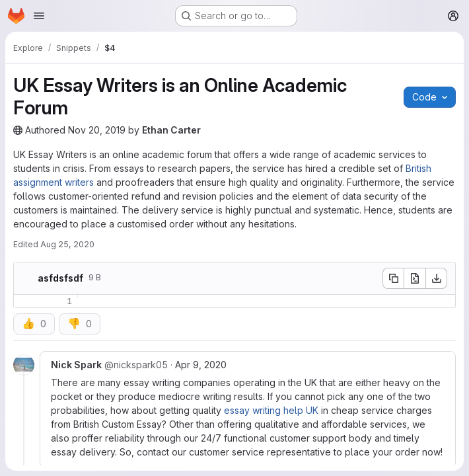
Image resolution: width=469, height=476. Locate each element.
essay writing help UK (271, 410)
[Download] (437, 278)
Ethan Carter (171, 130)
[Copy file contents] (393, 278)
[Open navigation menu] (39, 16)
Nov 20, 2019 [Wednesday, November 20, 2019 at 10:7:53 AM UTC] (97, 130)
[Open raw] (415, 278)
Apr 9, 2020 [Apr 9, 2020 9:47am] (201, 365)
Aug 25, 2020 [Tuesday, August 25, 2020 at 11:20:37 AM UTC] (67, 244)
